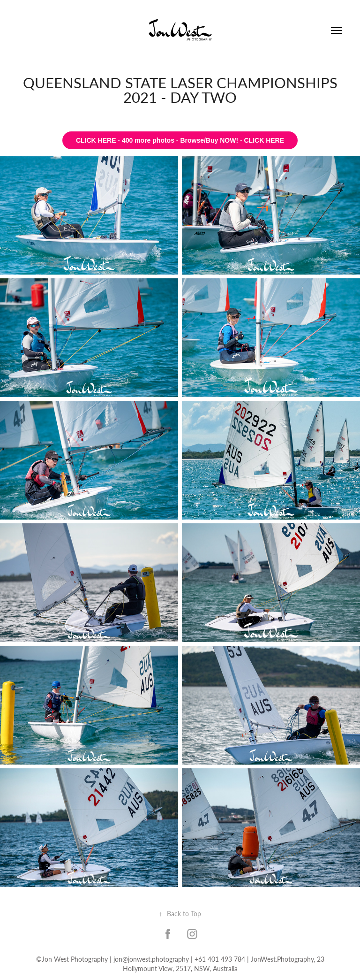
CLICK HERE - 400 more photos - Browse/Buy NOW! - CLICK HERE (180, 140)
